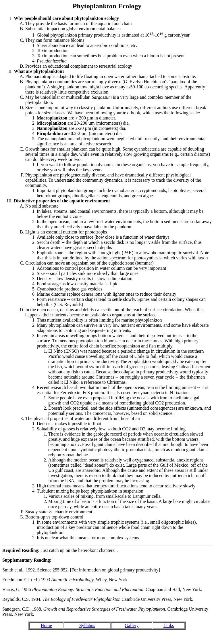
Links (169, 625)
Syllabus (87, 625)
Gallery (132, 625)
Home (46, 625)
